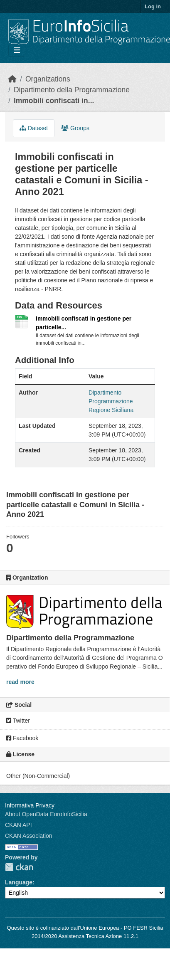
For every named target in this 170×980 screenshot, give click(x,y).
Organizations (48, 79)
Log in (153, 6)
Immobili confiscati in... (54, 101)
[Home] (12, 79)
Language (19, 882)
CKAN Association (29, 836)
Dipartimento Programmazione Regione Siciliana (111, 401)
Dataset (34, 128)
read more (20, 682)
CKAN (19, 867)
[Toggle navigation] (17, 51)
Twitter (18, 721)
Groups (75, 128)
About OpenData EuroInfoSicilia (46, 814)
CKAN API (18, 825)
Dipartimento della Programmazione (72, 90)
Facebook (22, 738)
